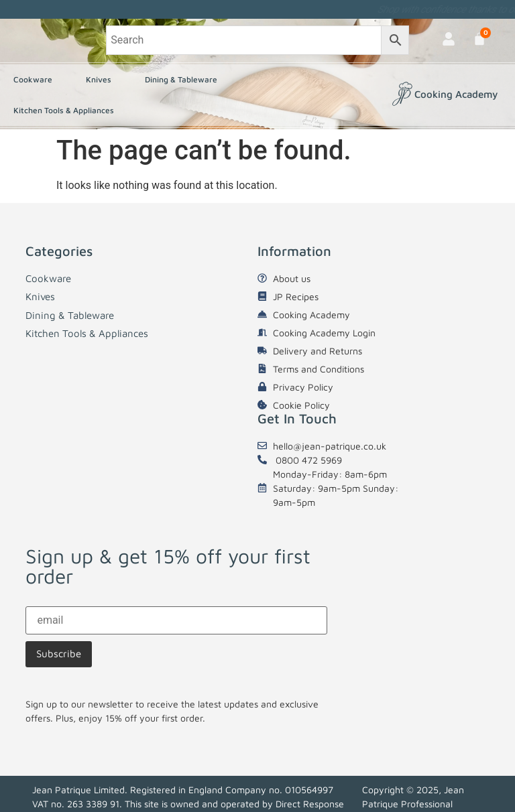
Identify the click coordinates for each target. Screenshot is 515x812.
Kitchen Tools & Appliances (67, 111)
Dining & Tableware (184, 80)
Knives (102, 80)
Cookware (36, 80)
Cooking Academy (456, 94)
